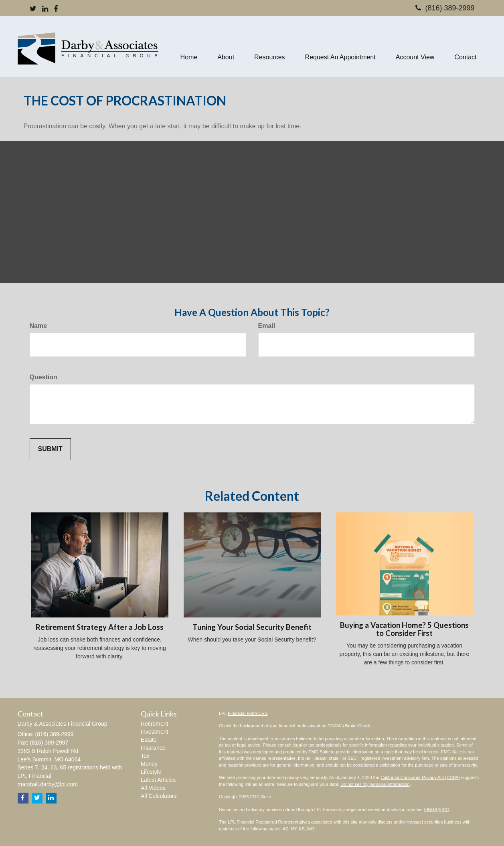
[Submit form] (50, 449)
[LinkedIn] (45, 9)
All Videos (153, 788)
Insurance (153, 748)
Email (267, 326)
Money (149, 764)
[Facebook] (56, 9)
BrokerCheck (358, 726)
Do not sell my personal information (375, 784)
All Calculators (159, 796)
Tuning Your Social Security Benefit (252, 627)
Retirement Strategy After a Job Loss (100, 627)
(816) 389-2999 (445, 8)
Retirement (154, 724)
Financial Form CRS (248, 713)
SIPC (444, 810)
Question (44, 377)
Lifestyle (151, 772)
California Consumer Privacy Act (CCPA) (420, 777)
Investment (154, 732)
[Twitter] (33, 9)
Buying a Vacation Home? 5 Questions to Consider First (404, 629)
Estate (149, 740)
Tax (145, 756)
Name (38, 326)
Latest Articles (158, 780)
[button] (226, 47)
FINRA (431, 810)
